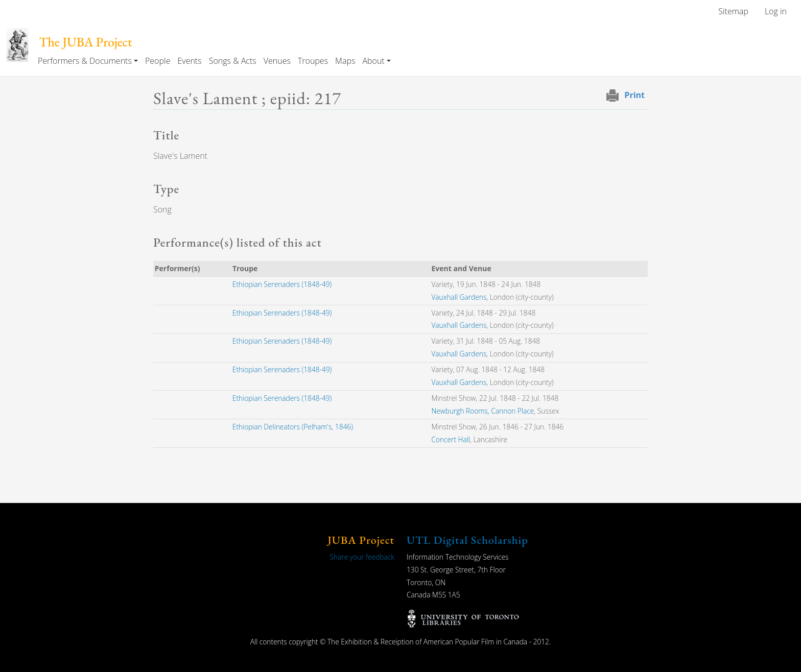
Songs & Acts (233, 61)
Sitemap (733, 11)
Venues (277, 61)
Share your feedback (362, 557)
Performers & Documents (85, 61)
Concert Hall (450, 439)
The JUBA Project (85, 42)
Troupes (313, 61)
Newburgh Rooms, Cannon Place (482, 411)
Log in (776, 11)
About (373, 61)
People (158, 61)
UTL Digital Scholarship (467, 540)
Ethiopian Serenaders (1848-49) (282, 284)
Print (634, 95)
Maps (345, 61)
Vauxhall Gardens (459, 297)
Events (189, 61)
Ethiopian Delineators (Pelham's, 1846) (293, 427)
